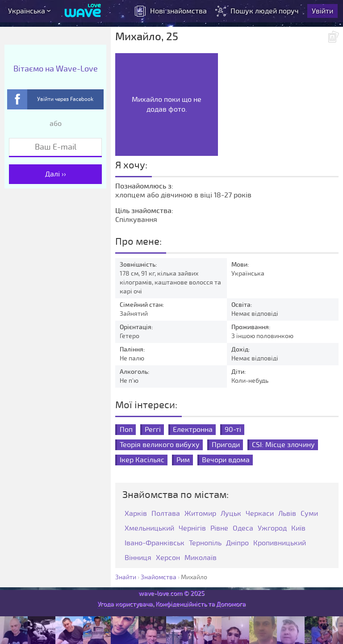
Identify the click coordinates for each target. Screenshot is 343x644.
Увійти (322, 11)
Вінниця (138, 558)
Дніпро (237, 543)
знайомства (171, 11)
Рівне (219, 529)
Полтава (166, 514)
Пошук (258, 11)
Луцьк (231, 514)
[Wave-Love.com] (83, 11)
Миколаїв (201, 558)
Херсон (168, 558)
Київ (298, 529)
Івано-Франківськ (155, 543)
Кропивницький (280, 543)
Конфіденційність (181, 604)
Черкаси (260, 514)
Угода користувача (125, 604)
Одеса (243, 529)
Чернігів (192, 529)
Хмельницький (149, 529)
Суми (309, 514)
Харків (136, 514)
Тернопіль (205, 543)
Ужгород (272, 529)
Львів (287, 514)
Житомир (200, 514)
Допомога (231, 604)
